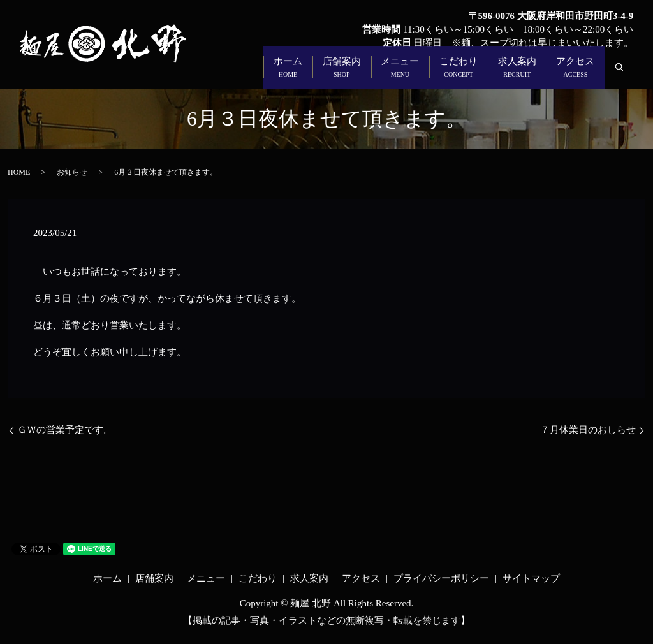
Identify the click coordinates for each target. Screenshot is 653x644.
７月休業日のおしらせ (588, 430)
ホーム (241, 74)
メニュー (371, 74)
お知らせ (72, 172)
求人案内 (504, 74)
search (627, 74)
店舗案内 (304, 74)
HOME (19, 172)
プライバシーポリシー (441, 578)
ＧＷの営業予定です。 (65, 430)
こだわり (437, 74)
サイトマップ (531, 578)
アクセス (571, 74)
